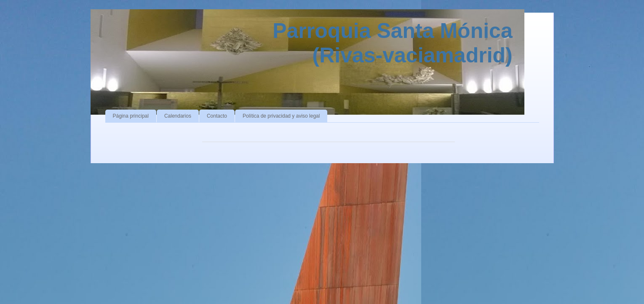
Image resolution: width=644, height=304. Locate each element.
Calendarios (178, 116)
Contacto (217, 116)
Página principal (131, 116)
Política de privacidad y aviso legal (281, 116)
